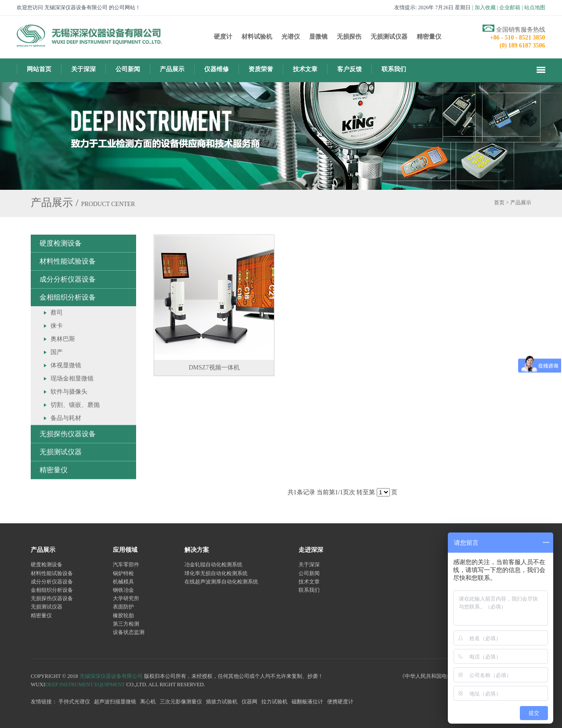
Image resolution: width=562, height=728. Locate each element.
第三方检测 (126, 624)
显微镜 (318, 37)
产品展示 (172, 69)
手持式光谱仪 (74, 702)
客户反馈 (349, 69)
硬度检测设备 (61, 243)
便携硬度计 (340, 702)
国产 (57, 352)
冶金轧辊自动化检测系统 (213, 565)
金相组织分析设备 (68, 297)
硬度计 (223, 37)
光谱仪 (291, 37)
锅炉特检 (123, 573)
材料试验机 (257, 37)
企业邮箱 (510, 7)
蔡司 (57, 313)
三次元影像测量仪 (181, 702)
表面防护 (123, 607)
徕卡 (57, 326)
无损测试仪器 (389, 37)
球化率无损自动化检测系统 (216, 573)
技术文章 (305, 69)
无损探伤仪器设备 (68, 434)
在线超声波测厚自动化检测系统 (221, 582)
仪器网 (249, 702)
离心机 (148, 702)
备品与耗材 (66, 418)
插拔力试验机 (222, 702)
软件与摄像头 (69, 392)
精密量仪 (429, 37)
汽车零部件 (126, 565)
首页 (499, 203)
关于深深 (83, 69)
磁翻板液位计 (307, 702)
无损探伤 (349, 37)
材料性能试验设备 (68, 261)
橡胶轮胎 (123, 616)
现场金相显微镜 (72, 378)
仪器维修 (216, 69)
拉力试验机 (274, 702)
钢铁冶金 (123, 590)
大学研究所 (126, 598)
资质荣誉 (261, 69)
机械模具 (123, 582)
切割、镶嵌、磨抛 (75, 405)
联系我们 (394, 69)
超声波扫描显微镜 (115, 702)
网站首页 (39, 69)
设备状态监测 (129, 632)
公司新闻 (128, 69)
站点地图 (535, 7)
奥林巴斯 (63, 339)
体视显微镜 (66, 365)
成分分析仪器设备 (68, 279)
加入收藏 (485, 7)
